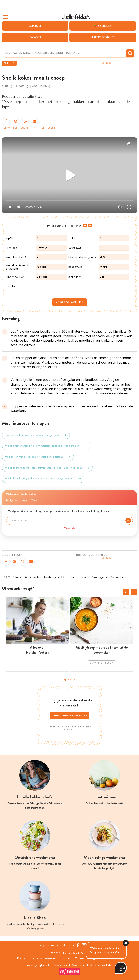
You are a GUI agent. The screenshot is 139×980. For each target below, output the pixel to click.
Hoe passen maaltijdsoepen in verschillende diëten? (38, 457)
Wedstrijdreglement (38, 965)
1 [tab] (65, 680)
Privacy (21, 958)
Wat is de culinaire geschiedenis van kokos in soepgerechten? (43, 479)
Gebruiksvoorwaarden (43, 958)
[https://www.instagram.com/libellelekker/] (84, 945)
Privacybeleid (70, 729)
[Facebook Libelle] (78, 945)
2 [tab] (69, 680)
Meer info (70, 528)
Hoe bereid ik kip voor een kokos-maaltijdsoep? (36, 435)
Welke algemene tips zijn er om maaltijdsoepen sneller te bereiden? (47, 446)
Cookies (65, 958)
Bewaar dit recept (16, 128)
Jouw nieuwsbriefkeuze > (69, 716)
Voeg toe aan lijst (70, 302)
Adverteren (78, 965)
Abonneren (60, 965)
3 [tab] (74, 680)
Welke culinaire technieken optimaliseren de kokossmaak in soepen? (47, 468)
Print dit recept (44, 128)
